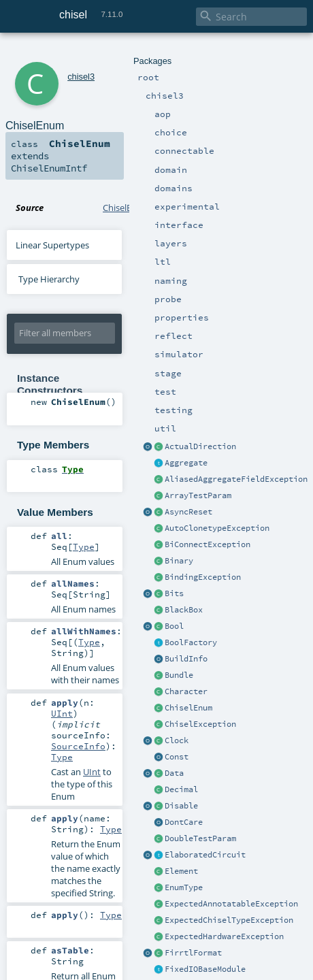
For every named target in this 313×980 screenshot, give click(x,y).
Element (181, 871)
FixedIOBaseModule (205, 969)
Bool (174, 626)
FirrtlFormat (193, 953)
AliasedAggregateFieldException (236, 479)
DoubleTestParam (200, 838)
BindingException (203, 577)
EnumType (184, 887)
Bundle (179, 675)
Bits (174, 593)
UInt (62, 713)
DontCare (184, 822)
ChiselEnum (188, 708)
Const (177, 757)
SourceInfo (78, 746)
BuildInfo (186, 659)
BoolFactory (191, 642)
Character (186, 691)
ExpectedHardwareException (224, 936)
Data (174, 773)
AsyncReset (188, 512)
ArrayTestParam (198, 495)
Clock (177, 740)
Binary (179, 561)
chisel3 (81, 77)
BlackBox (184, 610)
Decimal (181, 789)
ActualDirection (200, 446)
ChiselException (200, 724)
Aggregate (186, 463)
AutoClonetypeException (217, 528)
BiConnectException (208, 544)
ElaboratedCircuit (205, 855)
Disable (181, 806)
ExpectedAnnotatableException (231, 904)
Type (84, 546)
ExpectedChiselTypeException (229, 920)
